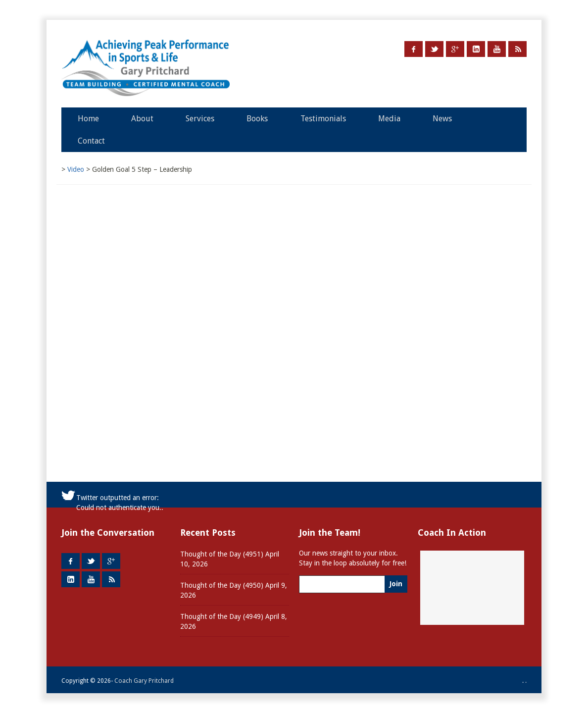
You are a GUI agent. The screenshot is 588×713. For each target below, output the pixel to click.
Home (88, 119)
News (442, 119)
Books (257, 119)
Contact (91, 141)
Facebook (414, 49)
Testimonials (323, 119)
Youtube (497, 49)
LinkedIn (476, 49)
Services (200, 119)
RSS (517, 49)
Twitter (434, 49)
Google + (455, 49)
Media (389, 119)
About (142, 119)
